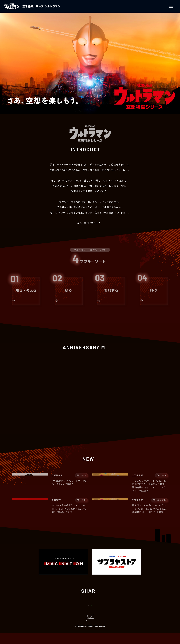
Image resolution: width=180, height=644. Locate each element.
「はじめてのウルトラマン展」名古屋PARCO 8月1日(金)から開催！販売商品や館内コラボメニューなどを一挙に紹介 (149, 486)
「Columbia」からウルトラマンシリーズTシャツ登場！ (70, 482)
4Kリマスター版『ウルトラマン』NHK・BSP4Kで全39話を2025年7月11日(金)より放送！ (69, 510)
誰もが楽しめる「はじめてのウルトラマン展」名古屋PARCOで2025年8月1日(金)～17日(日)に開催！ (149, 510)
